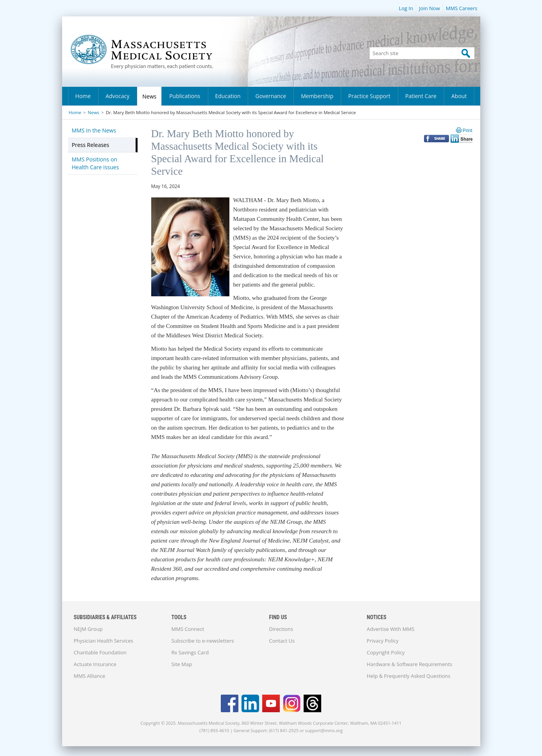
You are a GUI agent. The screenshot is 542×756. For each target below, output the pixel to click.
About (459, 96)
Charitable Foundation (100, 652)
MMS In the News (94, 130)
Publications (185, 96)
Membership (317, 96)
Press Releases (91, 145)
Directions (281, 629)
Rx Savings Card (190, 652)
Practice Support (369, 96)
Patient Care (421, 96)
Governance (271, 96)
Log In (406, 8)
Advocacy (117, 96)
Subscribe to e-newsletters (203, 641)
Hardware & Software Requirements (410, 664)
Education (228, 96)
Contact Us (282, 641)
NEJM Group (88, 629)
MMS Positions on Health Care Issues (96, 163)
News (149, 96)
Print (468, 131)
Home (83, 96)
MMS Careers (462, 8)
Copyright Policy (386, 652)
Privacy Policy (383, 641)
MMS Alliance (90, 676)
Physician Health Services (104, 641)
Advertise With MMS (391, 629)
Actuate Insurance (95, 664)
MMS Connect (188, 629)
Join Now (429, 8)
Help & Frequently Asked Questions (409, 676)
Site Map (182, 664)
